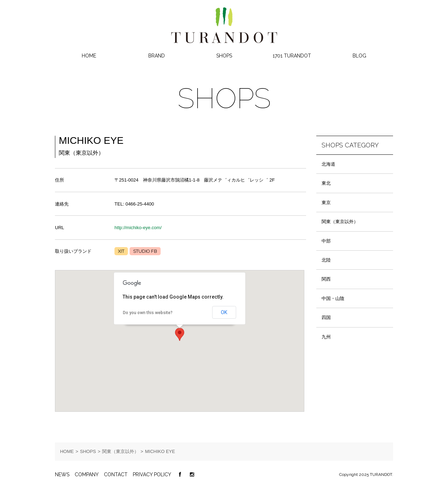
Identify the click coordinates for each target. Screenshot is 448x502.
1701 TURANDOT (292, 56)
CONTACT (116, 475)
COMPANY (87, 475)
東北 (326, 183)
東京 (326, 203)
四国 (326, 317)
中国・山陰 (333, 298)
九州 (326, 337)
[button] (180, 334)
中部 (326, 241)
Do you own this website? (148, 313)
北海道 (328, 164)
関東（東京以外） (340, 222)
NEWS (62, 475)
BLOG (359, 56)
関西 (326, 279)
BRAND (157, 56)
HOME (89, 56)
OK (224, 312)
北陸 (326, 260)
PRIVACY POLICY (152, 475)
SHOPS (224, 56)
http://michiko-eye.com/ (138, 228)
